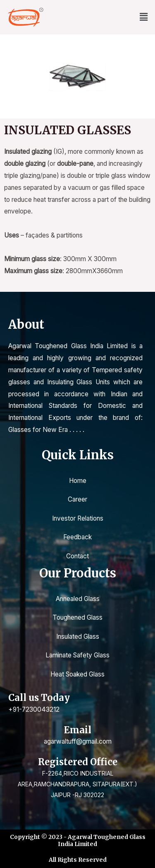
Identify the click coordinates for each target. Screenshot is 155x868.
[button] (144, 17)
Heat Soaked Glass (77, 674)
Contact (77, 556)
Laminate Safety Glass (77, 655)
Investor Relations (78, 518)
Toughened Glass (77, 617)
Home (78, 481)
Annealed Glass (78, 599)
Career (77, 499)
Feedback (77, 537)
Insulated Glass (78, 636)
